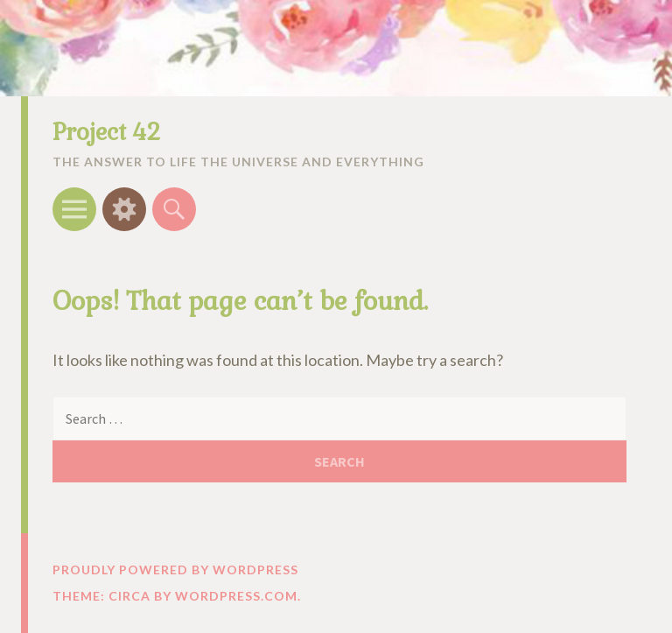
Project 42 (106, 132)
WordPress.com (236, 596)
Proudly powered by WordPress (175, 570)
